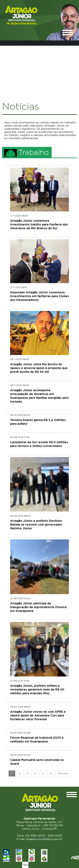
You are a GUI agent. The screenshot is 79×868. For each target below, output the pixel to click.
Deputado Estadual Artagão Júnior (28, 15)
